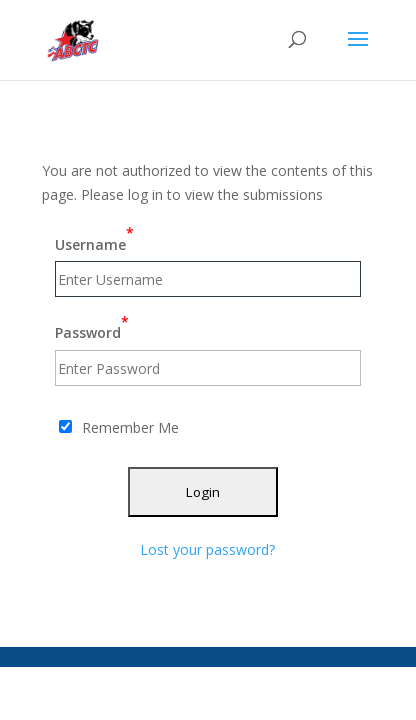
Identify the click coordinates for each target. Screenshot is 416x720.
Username (94, 238)
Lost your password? (207, 549)
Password (92, 327)
